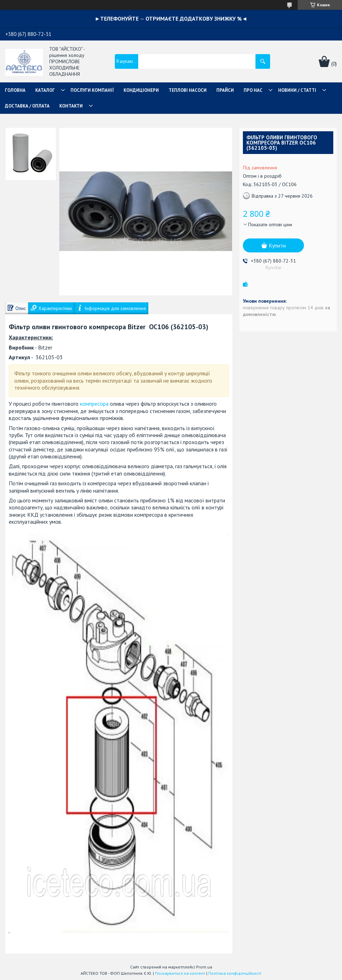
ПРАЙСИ (225, 90)
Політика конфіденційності (235, 973)
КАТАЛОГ (45, 90)
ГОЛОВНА (15, 90)
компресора (94, 404)
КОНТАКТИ (71, 106)
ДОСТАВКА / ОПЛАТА (27, 106)
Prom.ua (204, 967)
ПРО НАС (253, 90)
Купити (277, 245)
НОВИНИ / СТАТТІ (297, 90)
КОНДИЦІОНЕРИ (141, 90)
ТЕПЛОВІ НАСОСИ (188, 90)
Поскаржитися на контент (180, 973)
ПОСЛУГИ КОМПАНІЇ (92, 90)
